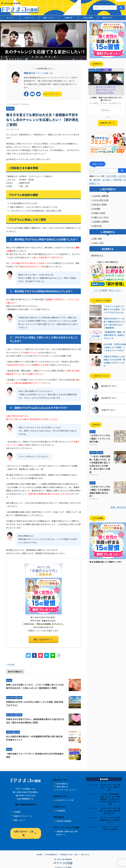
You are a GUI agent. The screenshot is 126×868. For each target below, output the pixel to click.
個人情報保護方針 (51, 852)
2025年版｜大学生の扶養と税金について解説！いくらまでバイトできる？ (115, 344)
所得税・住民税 (99, 212)
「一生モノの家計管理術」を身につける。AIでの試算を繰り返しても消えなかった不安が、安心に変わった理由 (101, 452)
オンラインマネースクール (66, 788)
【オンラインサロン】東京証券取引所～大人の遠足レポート (110, 819)
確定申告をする (97, 254)
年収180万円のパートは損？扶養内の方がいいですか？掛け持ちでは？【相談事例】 (115, 320)
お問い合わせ (85, 852)
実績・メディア (49, 18)
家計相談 (11, 663)
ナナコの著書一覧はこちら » (108, 289)
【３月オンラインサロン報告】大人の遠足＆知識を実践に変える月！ (100, 474)
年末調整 (97, 207)
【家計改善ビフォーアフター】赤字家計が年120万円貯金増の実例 (35, 752)
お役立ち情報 (88, 18)
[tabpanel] (108, 91)
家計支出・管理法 (100, 203)
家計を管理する (109, 188)
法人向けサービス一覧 (65, 799)
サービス (10, 18)
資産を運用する (62, 785)
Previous (92, 91)
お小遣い (104, 179)
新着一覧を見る (120, 487)
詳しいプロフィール (53, 94)
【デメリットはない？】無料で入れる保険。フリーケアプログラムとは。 (115, 308)
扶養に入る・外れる (101, 216)
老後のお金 (97, 224)
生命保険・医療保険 (101, 220)
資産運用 (68, 820)
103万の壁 (110, 175)
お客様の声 (68, 18)
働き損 (96, 179)
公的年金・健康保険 (101, 194)
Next (124, 91)
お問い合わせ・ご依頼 (25, 830)
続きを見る (108, 110)
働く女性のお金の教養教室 (63, 856)
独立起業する (108, 248)
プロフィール (29, 18)
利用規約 (40, 852)
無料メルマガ (107, 18)
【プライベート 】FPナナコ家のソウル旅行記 (110, 827)
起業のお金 (69, 830)
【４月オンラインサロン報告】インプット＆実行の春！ (101, 432)
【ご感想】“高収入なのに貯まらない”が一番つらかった (108, 99)
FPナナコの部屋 (63, 860)
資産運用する (109, 231)
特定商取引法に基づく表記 (69, 852)
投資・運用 (97, 237)
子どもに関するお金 (101, 199)
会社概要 (17, 811)
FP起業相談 (61, 809)
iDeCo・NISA (98, 242)
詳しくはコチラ (43, 639)
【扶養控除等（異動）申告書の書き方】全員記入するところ (115, 332)
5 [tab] (111, 117)
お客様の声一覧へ (107, 123)
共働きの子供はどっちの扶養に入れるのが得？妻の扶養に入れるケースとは (115, 357)
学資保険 (114, 179)
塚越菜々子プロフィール (23, 815)
